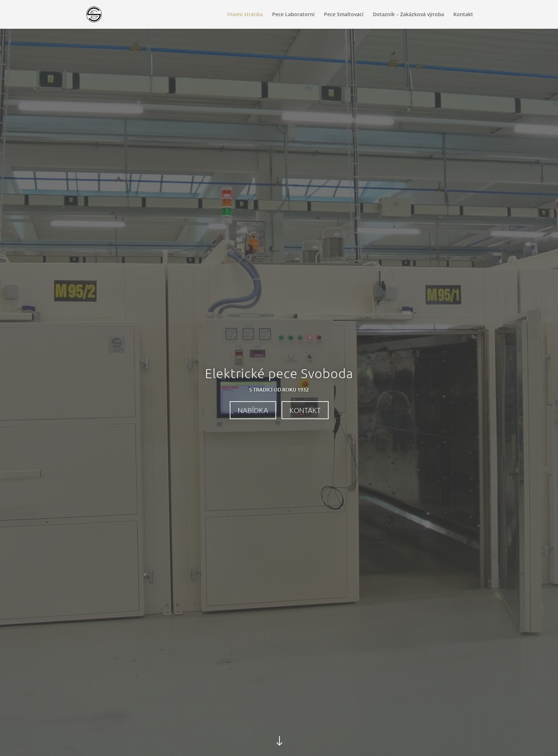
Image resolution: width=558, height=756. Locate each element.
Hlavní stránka (245, 15)
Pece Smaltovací (344, 15)
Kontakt (463, 15)
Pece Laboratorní (293, 15)
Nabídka (253, 410)
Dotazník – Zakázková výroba (408, 15)
